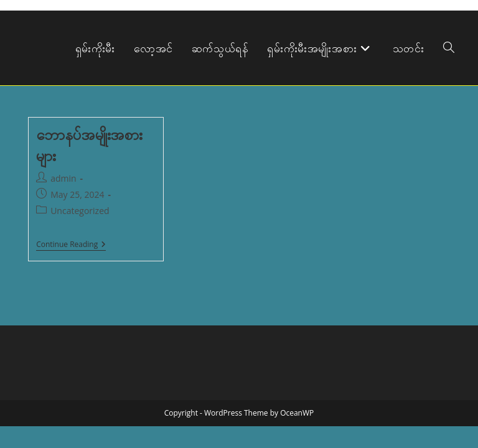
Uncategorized (80, 211)
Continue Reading (71, 245)
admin (63, 178)
